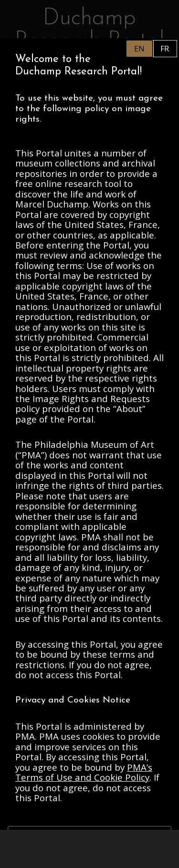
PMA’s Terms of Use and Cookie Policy (84, 772)
